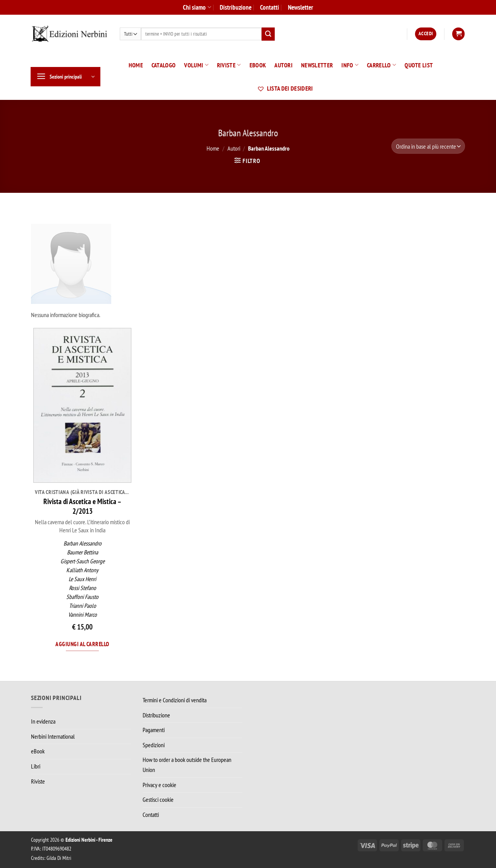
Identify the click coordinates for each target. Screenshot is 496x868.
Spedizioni (154, 745)
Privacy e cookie (159, 785)
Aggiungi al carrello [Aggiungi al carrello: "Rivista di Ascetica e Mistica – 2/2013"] (82, 644)
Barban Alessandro (83, 543)
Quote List (419, 65)
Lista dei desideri (285, 88)
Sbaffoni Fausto (82, 597)
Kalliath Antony (82, 570)
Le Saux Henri (82, 579)
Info (350, 65)
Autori (283, 65)
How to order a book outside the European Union (187, 765)
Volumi (196, 65)
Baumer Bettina (83, 552)
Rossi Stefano (83, 588)
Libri (36, 766)
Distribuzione (236, 7)
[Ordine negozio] (428, 146)
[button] (426, 34)
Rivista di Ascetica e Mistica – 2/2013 (82, 506)
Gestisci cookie (158, 799)
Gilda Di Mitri (59, 858)
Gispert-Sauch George (83, 561)
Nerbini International (53, 736)
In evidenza (43, 721)
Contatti (270, 7)
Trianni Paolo (83, 606)
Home (136, 65)
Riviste (229, 65)
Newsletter (301, 7)
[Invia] (268, 34)
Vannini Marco (83, 615)
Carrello (381, 65)
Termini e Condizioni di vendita (175, 700)
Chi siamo (197, 7)
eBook (258, 65)
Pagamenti (154, 730)
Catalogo (164, 65)
